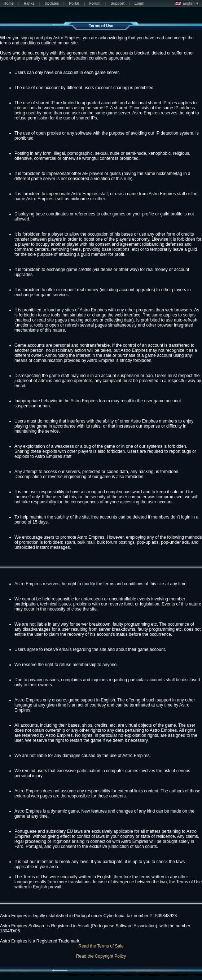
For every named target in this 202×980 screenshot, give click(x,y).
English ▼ (187, 4)
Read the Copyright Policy (101, 956)
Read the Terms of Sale (101, 946)
